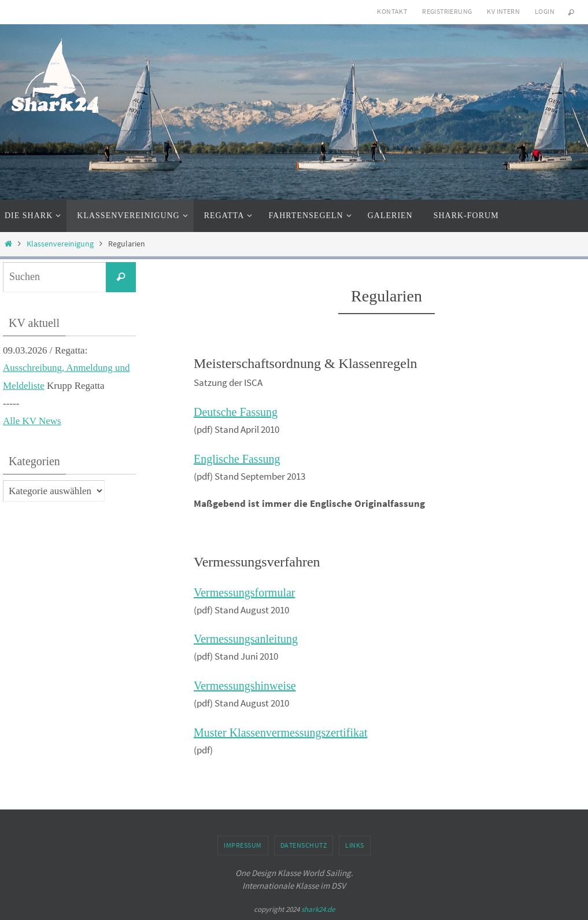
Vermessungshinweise (245, 686)
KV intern (503, 11)
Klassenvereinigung (60, 244)
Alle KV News (32, 421)
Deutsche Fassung (236, 412)
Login (545, 11)
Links (355, 845)
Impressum (243, 845)
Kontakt (392, 11)
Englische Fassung (237, 459)
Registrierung (447, 11)
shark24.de (318, 909)
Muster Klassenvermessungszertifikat (280, 733)
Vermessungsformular (245, 593)
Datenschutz (304, 845)
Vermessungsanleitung (246, 639)
